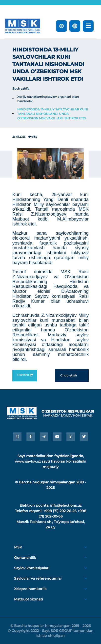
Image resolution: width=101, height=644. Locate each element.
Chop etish (72, 375)
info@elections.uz (66, 505)
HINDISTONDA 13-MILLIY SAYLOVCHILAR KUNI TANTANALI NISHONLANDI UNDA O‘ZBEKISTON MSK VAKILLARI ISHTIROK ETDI (53, 114)
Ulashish (25, 375)
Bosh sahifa (21, 88)
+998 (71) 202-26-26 (60, 511)
